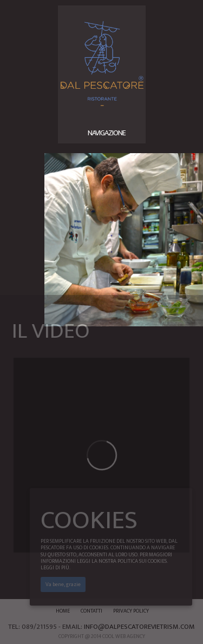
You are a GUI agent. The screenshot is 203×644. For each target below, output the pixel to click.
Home (63, 611)
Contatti (91, 611)
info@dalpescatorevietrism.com (139, 627)
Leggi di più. (55, 568)
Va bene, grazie (63, 584)
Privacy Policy (131, 611)
